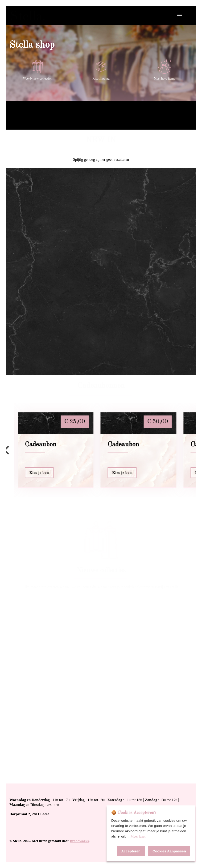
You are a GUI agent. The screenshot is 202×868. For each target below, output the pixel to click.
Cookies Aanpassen (169, 851)
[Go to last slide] (7, 450)
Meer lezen (138, 836)
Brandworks (79, 841)
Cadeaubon (41, 445)
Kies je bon (39, 473)
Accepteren (131, 851)
